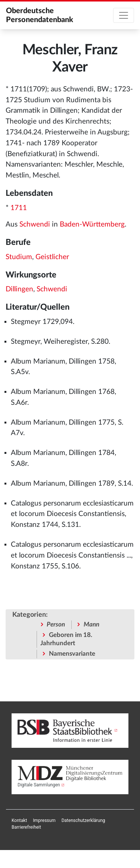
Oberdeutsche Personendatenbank (40, 15)
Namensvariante (72, 654)
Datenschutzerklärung (83, 820)
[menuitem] (19, 820)
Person (56, 624)
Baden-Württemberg (92, 224)
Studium (19, 257)
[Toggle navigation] (124, 15)
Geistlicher (52, 257)
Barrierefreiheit (26, 827)
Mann (91, 624)
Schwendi (35, 224)
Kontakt (19, 820)
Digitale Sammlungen (39, 785)
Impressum (44, 820)
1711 (19, 208)
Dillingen (19, 289)
